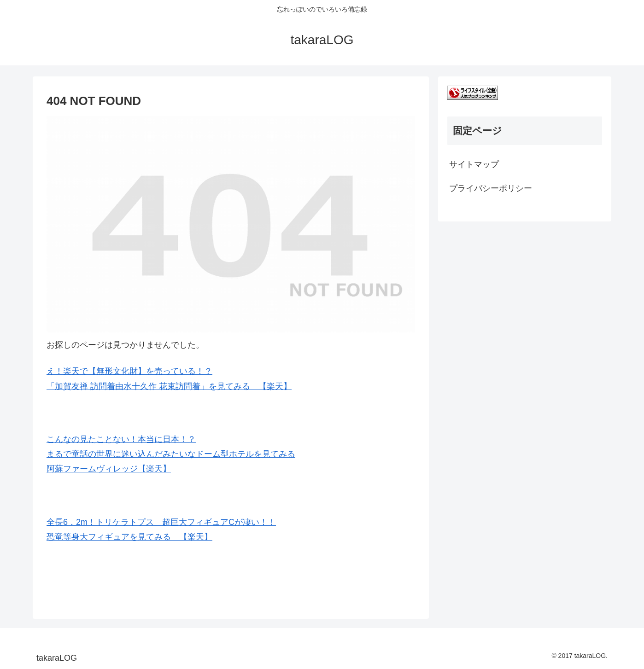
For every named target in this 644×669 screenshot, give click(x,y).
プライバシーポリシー (491, 188)
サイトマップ (474, 164)
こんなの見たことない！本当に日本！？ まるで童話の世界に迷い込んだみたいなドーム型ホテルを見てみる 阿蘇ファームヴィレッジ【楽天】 (171, 454)
